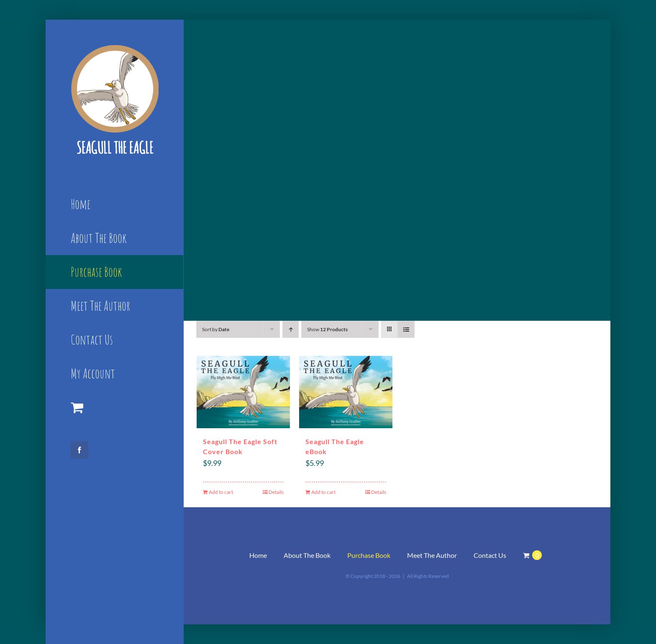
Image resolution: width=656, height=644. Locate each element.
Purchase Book (369, 555)
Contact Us (490, 555)
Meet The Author (432, 555)
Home (258, 555)
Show (327, 329)
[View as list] (406, 329)
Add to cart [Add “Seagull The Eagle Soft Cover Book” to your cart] (221, 492)
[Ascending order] (291, 329)
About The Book (307, 555)
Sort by (216, 329)
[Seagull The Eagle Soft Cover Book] (243, 392)
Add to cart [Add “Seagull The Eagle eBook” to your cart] (323, 492)
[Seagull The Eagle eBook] (346, 392)
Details (276, 492)
